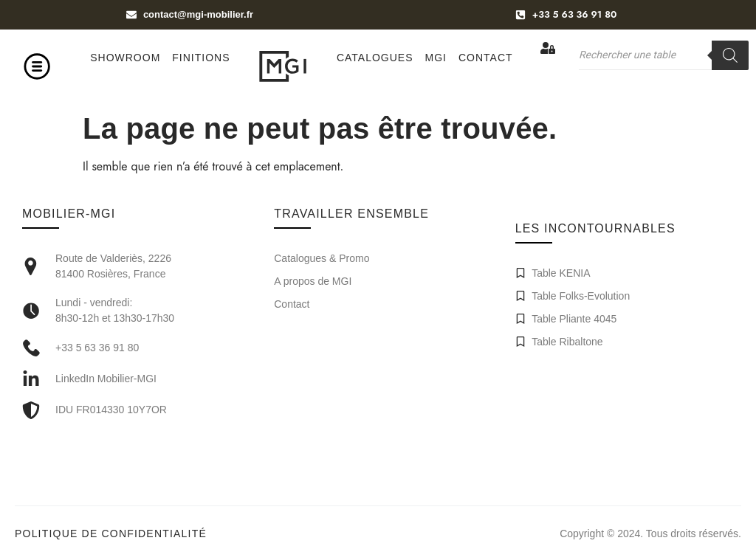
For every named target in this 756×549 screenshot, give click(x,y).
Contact (486, 58)
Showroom (125, 58)
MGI (436, 58)
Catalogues (375, 58)
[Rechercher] (730, 55)
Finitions (201, 58)
